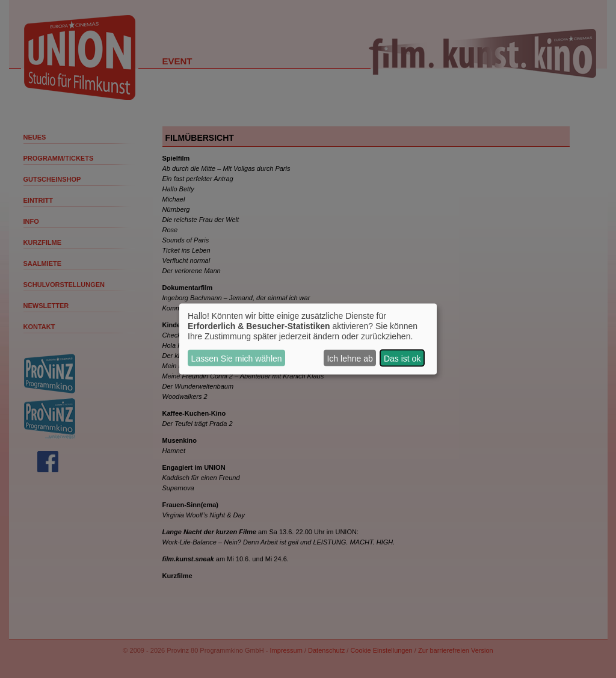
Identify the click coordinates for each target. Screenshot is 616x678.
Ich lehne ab (350, 358)
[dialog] (308, 339)
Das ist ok (402, 358)
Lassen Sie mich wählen (237, 358)
